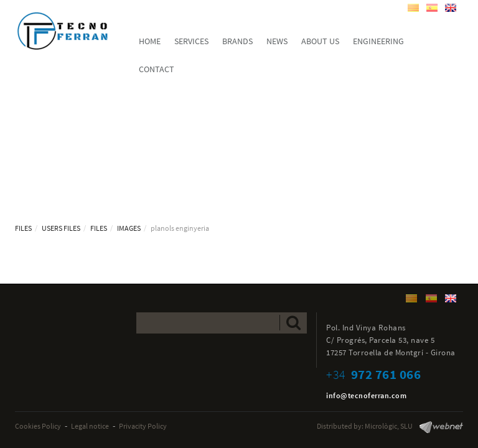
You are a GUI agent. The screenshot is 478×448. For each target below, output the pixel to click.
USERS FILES (61, 228)
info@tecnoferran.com (366, 395)
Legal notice (90, 426)
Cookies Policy (38, 426)
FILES (23, 228)
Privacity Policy (143, 426)
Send (293, 323)
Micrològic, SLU (389, 426)
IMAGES (129, 228)
